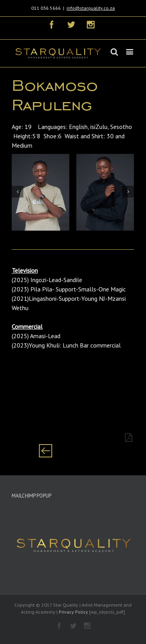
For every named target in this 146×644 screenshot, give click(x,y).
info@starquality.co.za (91, 8)
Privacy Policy (73, 612)
